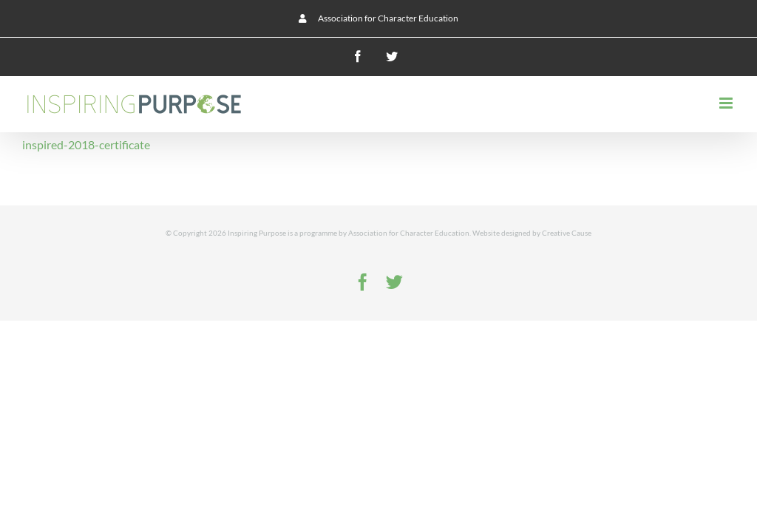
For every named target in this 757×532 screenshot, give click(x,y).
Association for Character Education (409, 233)
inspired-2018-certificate (86, 144)
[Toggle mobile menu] (727, 103)
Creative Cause (567, 233)
